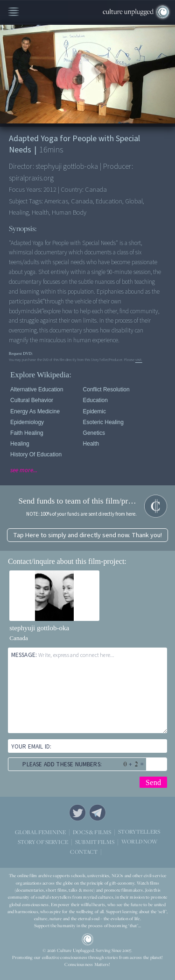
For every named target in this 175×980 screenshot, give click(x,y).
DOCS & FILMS (92, 832)
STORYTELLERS (139, 832)
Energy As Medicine (35, 411)
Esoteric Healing (103, 422)
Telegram (98, 813)
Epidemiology (27, 422)
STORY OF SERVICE (43, 841)
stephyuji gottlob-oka (39, 628)
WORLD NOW (139, 841)
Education (95, 400)
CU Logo (88, 939)
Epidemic (94, 411)
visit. (139, 360)
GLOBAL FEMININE (40, 832)
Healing (20, 444)
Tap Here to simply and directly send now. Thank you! (87, 535)
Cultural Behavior (32, 400)
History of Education (36, 454)
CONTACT (84, 851)
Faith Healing (27, 433)
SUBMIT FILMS (95, 841)
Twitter (77, 813)
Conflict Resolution (106, 389)
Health (91, 444)
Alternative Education (37, 389)
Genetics (94, 433)
